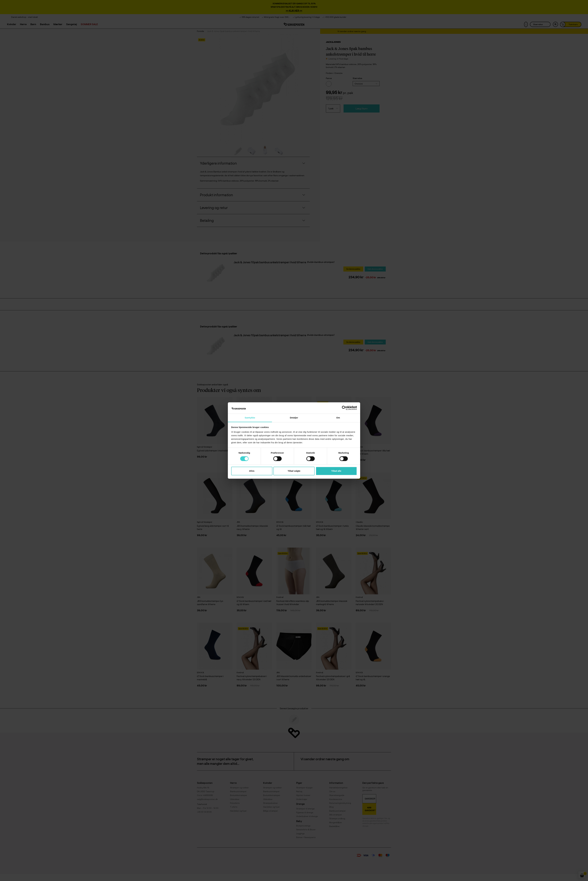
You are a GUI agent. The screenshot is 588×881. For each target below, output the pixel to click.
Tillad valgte (294, 471)
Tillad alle (336, 471)
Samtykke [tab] (250, 418)
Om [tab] (338, 418)
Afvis (252, 471)
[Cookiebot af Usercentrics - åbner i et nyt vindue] (344, 408)
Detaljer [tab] (294, 418)
